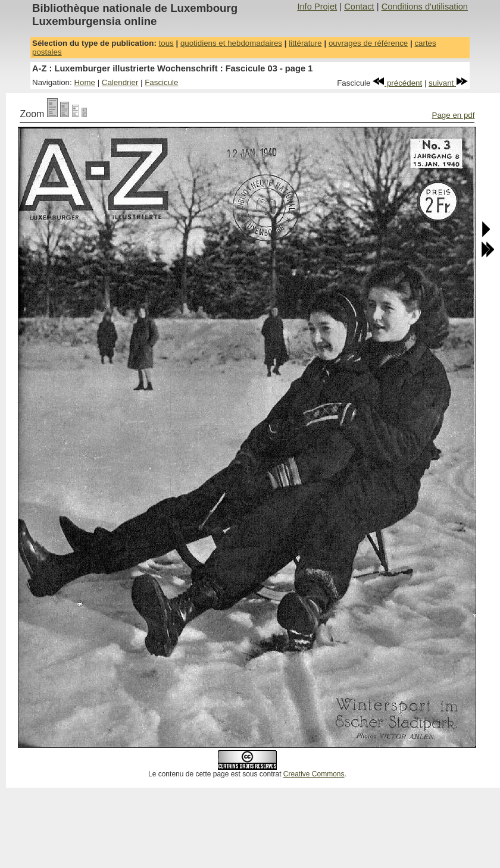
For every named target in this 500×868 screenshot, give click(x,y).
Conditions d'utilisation (425, 7)
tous (166, 43)
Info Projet (317, 7)
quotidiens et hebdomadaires (231, 43)
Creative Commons (314, 774)
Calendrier (120, 82)
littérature (305, 43)
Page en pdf (454, 115)
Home (85, 82)
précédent (397, 83)
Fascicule (161, 82)
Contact (359, 7)
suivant (448, 83)
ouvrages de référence (368, 43)
